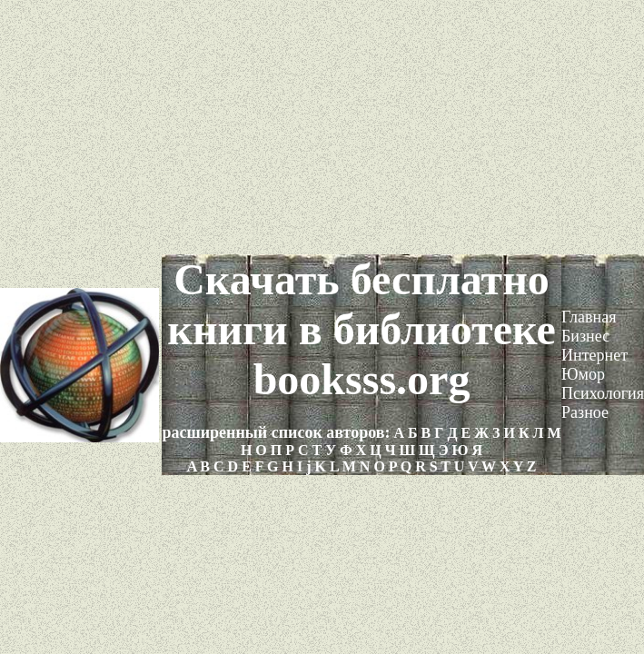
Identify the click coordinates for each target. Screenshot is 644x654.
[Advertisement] (322, 127)
